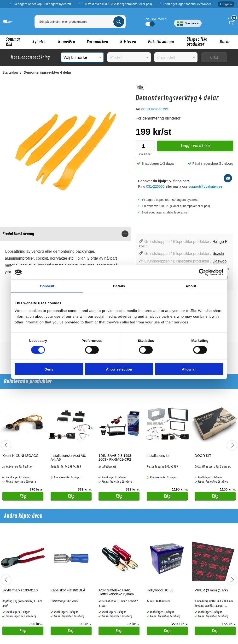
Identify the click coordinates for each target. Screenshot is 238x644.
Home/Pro (67, 42)
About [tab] (191, 286)
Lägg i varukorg (183, 147)
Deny (49, 369)
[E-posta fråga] (228, 178)
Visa (214, 57)
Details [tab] (119, 286)
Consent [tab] (47, 286)
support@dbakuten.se (206, 186)
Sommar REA (13, 42)
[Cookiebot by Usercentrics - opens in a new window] (202, 272)
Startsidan (10, 72)
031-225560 (155, 186)
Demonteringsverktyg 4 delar (47, 72)
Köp (14, 497)
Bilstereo (128, 42)
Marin (224, 42)
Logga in (226, 4)
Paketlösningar (161, 42)
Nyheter (39, 42)
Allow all (189, 369)
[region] (65, 234)
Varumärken (98, 42)
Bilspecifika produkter (197, 42)
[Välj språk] (188, 22)
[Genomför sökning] (119, 22)
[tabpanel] (65, 255)
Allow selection (119, 369)
